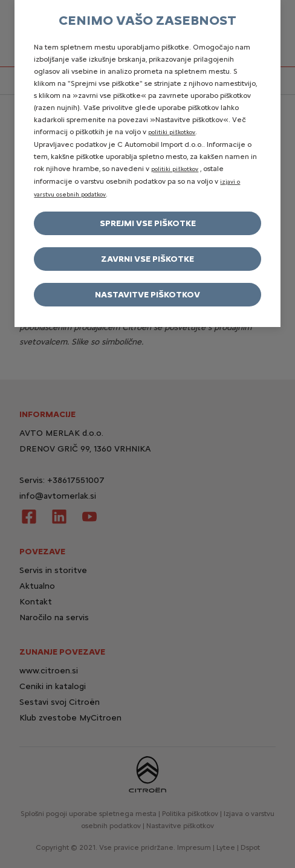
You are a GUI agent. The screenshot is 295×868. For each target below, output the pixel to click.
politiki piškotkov (172, 132)
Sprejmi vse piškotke (148, 223)
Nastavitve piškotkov (147, 295)
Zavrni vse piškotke (147, 259)
